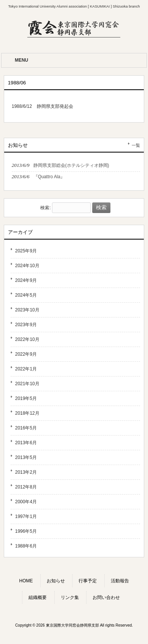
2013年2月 (26, 472)
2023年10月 (27, 310)
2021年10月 (27, 384)
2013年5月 (26, 457)
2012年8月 (26, 487)
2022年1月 (26, 369)
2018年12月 (27, 413)
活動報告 (120, 581)
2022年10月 (27, 339)
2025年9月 (26, 251)
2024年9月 (26, 280)
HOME (26, 581)
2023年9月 (26, 325)
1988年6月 (26, 546)
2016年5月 (26, 428)
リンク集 (70, 597)
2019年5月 (26, 398)
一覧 (136, 145)
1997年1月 (26, 516)
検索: (45, 208)
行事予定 (88, 581)
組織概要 (38, 597)
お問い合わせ (106, 597)
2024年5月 (26, 295)
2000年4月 (26, 502)
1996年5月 (26, 531)
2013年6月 (26, 443)
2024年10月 (27, 266)
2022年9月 (26, 354)
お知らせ (56, 581)
